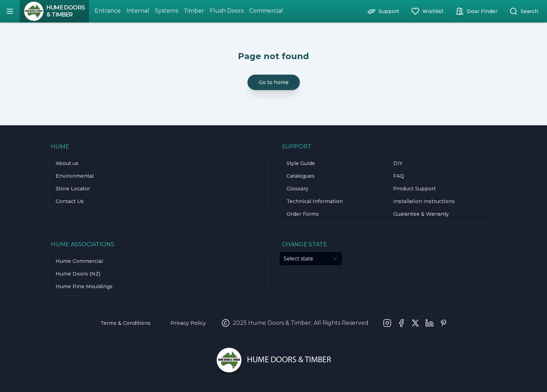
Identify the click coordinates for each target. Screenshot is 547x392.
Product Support (414, 189)
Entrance (108, 11)
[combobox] (311, 259)
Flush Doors (227, 11)
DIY (398, 163)
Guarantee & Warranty (421, 214)
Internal (138, 11)
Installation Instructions (424, 201)
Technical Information (315, 201)
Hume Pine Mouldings (84, 286)
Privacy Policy (188, 323)
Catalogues (301, 176)
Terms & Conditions (125, 323)
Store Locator (73, 189)
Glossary (297, 189)
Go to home (274, 82)
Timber (194, 11)
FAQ (399, 176)
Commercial (266, 11)
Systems (166, 11)
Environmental (75, 176)
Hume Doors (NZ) (78, 274)
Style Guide (301, 163)
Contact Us (70, 201)
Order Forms (303, 214)
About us (67, 163)
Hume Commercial (79, 261)
